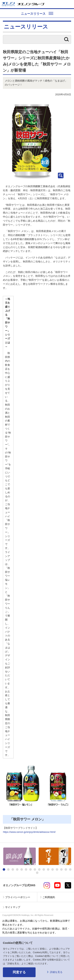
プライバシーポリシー (18, 897)
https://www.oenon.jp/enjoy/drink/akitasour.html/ (29, 832)
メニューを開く (70, 4)
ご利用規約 (49, 897)
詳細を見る (56, 972)
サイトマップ (13, 907)
